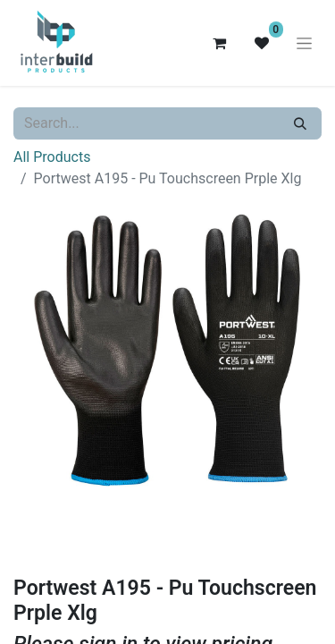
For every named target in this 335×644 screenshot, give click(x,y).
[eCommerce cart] (219, 43)
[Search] (300, 123)
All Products (52, 157)
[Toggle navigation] (304, 43)
